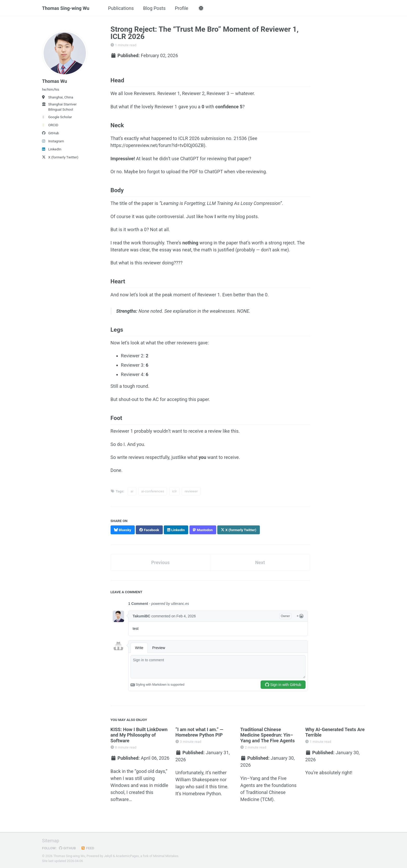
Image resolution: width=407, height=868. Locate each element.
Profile (182, 8)
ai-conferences (153, 491)
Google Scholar (57, 117)
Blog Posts (154, 8)
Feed (88, 848)
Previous (160, 562)
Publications (121, 8)
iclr (174, 491)
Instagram (53, 141)
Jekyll (108, 856)
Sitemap (51, 841)
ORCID (50, 125)
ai (132, 491)
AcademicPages (127, 856)
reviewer (191, 491)
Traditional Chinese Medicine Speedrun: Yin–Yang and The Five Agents (268, 735)
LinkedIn (52, 149)
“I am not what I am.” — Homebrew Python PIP (199, 732)
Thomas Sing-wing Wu (66, 8)
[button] (201, 8)
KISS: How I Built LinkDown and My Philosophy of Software (139, 735)
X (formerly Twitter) (60, 157)
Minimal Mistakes (166, 856)
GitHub (50, 133)
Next (260, 562)
